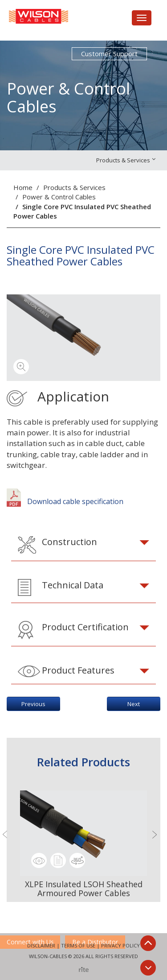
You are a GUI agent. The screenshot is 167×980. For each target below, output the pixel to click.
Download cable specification (74, 501)
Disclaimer (41, 945)
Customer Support (109, 54)
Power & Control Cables (59, 197)
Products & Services (74, 187)
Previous (33, 704)
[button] (83, 545)
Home (23, 187)
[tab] (83, 545)
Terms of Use (78, 945)
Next (134, 704)
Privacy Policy (120, 945)
